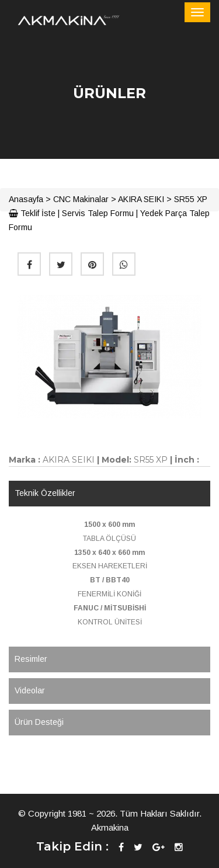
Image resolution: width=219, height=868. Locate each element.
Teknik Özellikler (45, 493)
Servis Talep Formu (98, 213)
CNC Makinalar (81, 199)
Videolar (30, 690)
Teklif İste (32, 213)
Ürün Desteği (39, 722)
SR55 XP (191, 199)
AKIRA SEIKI (141, 199)
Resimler (31, 659)
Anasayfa (26, 199)
